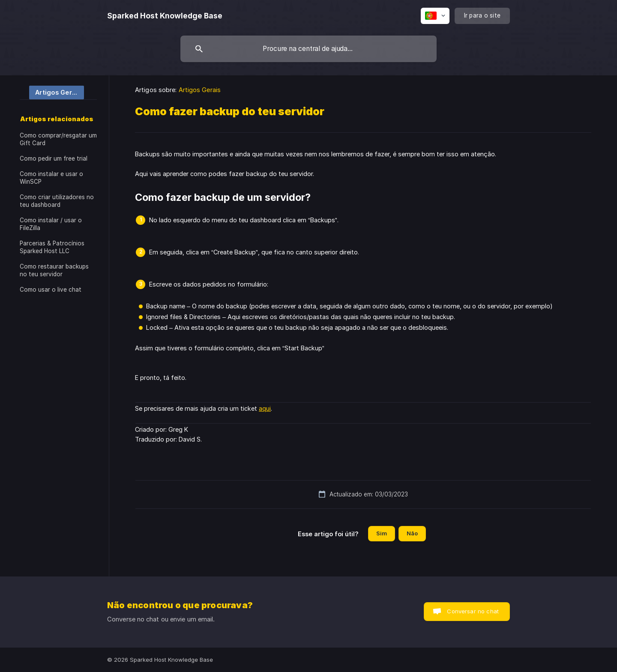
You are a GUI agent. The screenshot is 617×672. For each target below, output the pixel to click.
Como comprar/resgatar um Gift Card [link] (58, 139)
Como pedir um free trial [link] (54, 158)
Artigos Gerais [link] (200, 90)
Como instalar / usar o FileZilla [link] (51, 224)
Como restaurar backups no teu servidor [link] (54, 270)
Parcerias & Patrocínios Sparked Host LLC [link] (52, 247)
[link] (52, 92)
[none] (165, 16)
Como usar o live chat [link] (51, 290)
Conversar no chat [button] (473, 611)
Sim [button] (382, 533)
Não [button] (412, 533)
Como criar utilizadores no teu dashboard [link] (57, 201)
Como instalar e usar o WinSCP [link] (51, 178)
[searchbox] (308, 49)
